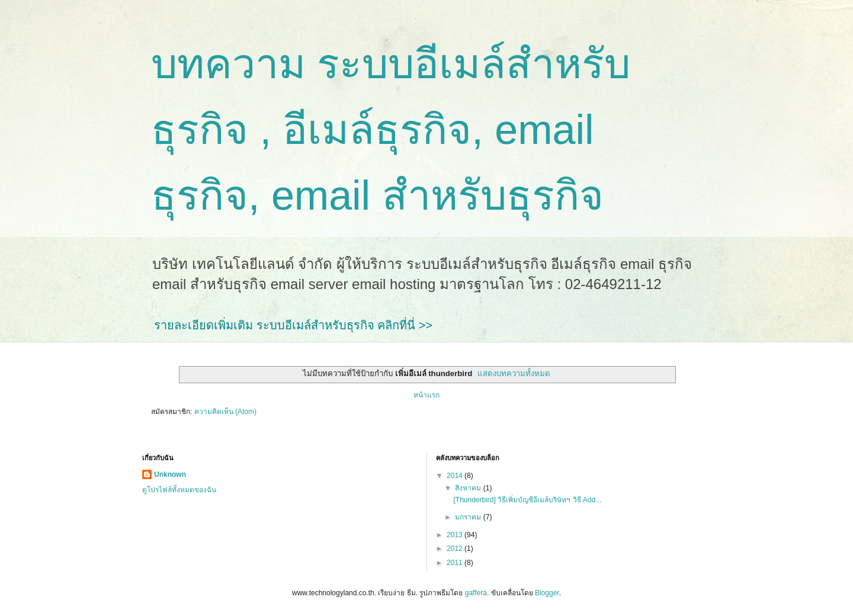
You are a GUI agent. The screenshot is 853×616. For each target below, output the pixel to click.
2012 (456, 548)
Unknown (170, 474)
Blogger (547, 593)
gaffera (476, 593)
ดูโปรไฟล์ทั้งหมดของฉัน (179, 490)
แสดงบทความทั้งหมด (514, 373)
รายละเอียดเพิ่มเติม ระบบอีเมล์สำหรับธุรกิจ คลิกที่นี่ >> (293, 325)
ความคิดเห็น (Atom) (225, 412)
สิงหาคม (469, 488)
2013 (456, 535)
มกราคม (469, 517)
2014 (456, 476)
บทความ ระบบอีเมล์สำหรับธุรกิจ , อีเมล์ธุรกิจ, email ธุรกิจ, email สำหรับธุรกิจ (391, 130)
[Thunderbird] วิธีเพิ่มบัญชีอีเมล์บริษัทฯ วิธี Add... (527, 500)
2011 (456, 563)
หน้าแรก (426, 395)
